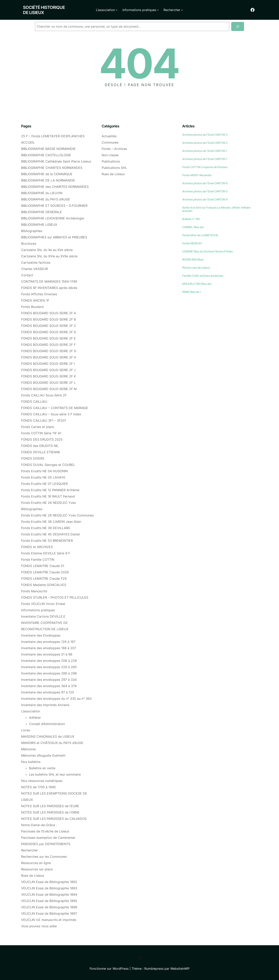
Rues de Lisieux (33, 876)
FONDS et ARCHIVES (37, 547)
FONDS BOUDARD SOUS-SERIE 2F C (49, 326)
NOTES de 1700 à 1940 (38, 787)
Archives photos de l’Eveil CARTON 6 (205, 183)
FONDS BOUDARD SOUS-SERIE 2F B (48, 319)
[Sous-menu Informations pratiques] (158, 10)
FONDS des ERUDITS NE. (40, 446)
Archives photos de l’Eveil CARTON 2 (205, 143)
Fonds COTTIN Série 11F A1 (41, 433)
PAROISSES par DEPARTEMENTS (46, 844)
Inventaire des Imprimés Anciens (45, 705)
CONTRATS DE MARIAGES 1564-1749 (49, 281)
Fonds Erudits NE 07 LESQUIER (44, 484)
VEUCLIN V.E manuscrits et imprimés (49, 920)
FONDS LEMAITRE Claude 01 (43, 566)
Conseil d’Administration (47, 724)
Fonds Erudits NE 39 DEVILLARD (46, 528)
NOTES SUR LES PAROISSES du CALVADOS (54, 819)
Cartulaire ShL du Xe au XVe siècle (47, 250)
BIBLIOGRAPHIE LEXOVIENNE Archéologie (53, 218)
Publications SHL (114, 168)
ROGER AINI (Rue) (193, 259)
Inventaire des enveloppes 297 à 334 (49, 680)
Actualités (109, 136)
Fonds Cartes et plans (38, 427)
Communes (110, 142)
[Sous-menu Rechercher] (182, 10)
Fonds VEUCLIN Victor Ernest (43, 604)
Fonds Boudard (32, 307)
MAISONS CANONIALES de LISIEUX (48, 736)
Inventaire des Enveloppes (41, 635)
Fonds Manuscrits (34, 591)
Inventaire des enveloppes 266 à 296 (49, 673)
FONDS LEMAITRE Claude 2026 (45, 572)
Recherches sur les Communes (44, 857)
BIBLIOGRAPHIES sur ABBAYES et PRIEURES (54, 237)
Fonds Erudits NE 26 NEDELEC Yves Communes (57, 515)
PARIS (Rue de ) (192, 292)
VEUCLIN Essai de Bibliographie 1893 (49, 888)
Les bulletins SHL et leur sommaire (55, 774)
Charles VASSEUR (34, 269)
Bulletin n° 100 (191, 219)
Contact (27, 275)
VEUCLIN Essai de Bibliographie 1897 (49, 913)
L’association (31, 711)
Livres (26, 730)
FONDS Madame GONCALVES (44, 585)
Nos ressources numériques (42, 781)
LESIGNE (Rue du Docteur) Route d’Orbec (208, 251)
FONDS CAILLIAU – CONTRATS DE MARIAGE (55, 408)
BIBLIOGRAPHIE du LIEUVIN (42, 193)
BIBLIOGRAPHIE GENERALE (42, 212)
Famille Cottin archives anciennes (203, 276)
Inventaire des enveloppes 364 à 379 (49, 686)
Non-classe (110, 155)
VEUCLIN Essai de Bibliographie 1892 (49, 882)
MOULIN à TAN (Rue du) (197, 284)
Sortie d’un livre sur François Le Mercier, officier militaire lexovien (216, 209)
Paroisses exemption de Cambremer (48, 838)
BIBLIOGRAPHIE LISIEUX (39, 225)
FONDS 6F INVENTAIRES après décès (49, 288)
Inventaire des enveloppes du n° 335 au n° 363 (56, 699)
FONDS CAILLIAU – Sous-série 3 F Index (51, 414)
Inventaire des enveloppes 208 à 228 (49, 661)
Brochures (29, 244)
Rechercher (30, 850)
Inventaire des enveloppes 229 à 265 (49, 667)
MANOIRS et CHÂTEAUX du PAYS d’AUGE (52, 743)
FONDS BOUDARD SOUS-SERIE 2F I (48, 364)
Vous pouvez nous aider (39, 926)
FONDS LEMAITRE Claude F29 (44, 578)
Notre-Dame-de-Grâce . (39, 825)
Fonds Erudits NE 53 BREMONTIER (47, 541)
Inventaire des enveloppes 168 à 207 (49, 648)
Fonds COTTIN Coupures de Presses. (205, 167)
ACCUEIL (28, 142)
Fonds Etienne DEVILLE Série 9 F (46, 553)
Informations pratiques (38, 610)
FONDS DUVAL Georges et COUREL (48, 465)
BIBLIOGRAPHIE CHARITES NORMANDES (52, 168)
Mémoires (28, 749)
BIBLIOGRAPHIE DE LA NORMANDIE (48, 180)
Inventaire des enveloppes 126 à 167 (48, 642)
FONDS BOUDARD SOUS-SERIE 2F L (48, 383)
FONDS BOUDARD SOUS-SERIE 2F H (49, 357)
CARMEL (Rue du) (193, 227)
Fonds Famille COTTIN (38, 560)
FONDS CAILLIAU (34, 402)
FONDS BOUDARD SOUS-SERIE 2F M (49, 389)
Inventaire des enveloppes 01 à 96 (47, 654)
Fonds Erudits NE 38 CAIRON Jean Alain (51, 522)
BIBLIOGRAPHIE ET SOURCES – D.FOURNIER (54, 206)
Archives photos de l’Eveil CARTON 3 (205, 135)
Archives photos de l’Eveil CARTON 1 (205, 151)
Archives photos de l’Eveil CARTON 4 (205, 199)
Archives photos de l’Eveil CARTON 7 (205, 159)
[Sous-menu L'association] (117, 10)
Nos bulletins (31, 762)
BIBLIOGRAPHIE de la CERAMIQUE (47, 174)
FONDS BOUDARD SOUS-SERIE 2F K (48, 376)
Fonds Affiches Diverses (39, 294)
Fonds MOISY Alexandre (197, 175)
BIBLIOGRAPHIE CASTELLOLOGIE (46, 155)
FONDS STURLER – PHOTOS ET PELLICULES (55, 597)
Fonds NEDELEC (192, 243)
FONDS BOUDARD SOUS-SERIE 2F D (49, 332)
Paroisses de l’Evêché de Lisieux (45, 831)
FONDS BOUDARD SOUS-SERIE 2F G (49, 351)
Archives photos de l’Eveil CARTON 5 (205, 191)
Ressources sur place (37, 869)
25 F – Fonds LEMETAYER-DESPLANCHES (53, 136)
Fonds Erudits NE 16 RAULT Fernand (48, 496)
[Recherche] (238, 27)
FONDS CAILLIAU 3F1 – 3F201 (44, 420)
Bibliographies (32, 231)
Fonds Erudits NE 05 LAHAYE (43, 477)
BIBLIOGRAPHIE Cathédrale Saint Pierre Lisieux (56, 161)
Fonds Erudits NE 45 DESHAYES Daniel (50, 534)
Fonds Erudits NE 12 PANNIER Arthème (50, 490)
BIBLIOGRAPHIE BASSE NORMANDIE (48, 149)
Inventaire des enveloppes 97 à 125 (48, 692)
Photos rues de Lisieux (196, 268)
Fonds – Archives (114, 149)
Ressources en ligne (36, 863)
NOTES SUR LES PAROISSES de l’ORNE (50, 812)
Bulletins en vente (42, 768)
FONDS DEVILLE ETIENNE (41, 452)
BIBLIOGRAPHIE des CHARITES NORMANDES (55, 187)
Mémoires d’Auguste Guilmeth (43, 755)
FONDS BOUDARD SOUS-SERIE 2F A (49, 313)
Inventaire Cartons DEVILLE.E (43, 616)
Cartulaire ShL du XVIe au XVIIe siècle (49, 256)
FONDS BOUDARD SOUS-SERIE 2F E (48, 338)
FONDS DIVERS (33, 458)
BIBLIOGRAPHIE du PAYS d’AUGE (46, 199)
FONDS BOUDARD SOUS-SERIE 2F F (48, 345)
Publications (111, 161)
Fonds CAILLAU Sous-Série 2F (44, 395)
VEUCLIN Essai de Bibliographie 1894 (49, 894)
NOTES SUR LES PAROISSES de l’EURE (50, 806)
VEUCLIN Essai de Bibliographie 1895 (49, 901)
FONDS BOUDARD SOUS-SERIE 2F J (48, 370)
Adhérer (35, 718)
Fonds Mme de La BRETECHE (200, 235)
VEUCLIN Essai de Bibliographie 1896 (49, 907)
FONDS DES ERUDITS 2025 (42, 439)
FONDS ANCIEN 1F (35, 300)
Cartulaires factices (36, 262)
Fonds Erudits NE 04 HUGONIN (44, 471)
